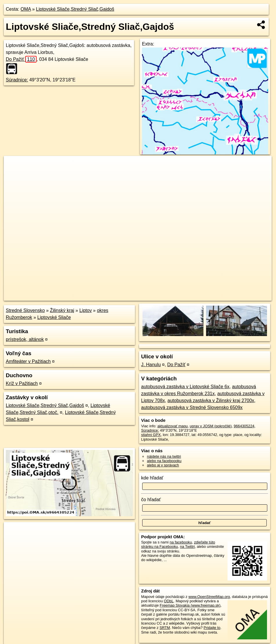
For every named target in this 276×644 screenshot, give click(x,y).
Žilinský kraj (62, 310)
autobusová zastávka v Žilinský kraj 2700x (211, 401)
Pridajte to (212, 628)
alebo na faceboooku (164, 461)
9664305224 (244, 426)
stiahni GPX (151, 435)
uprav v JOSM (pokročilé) (211, 426)
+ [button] (14, 166)
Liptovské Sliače (54, 317)
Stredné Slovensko (25, 310)
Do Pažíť (21, 59)
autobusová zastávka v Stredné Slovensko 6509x (192, 407)
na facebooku (181, 542)
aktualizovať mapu (172, 426)
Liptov (85, 310)
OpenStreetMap (172, 296)
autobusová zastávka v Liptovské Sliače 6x (185, 387)
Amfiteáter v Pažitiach (28, 361)
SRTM (165, 628)
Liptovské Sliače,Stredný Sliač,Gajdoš (75, 9)
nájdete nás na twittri (164, 456)
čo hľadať (151, 500)
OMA (26, 9)
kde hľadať (152, 478)
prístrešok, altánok (25, 339)
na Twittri (187, 547)
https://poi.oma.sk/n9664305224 (245, 296)
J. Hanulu (151, 365)
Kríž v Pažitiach (22, 383)
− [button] (14, 175)
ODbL (169, 601)
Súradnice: (17, 80)
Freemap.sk (201, 296)
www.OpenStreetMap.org (209, 597)
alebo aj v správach (163, 465)
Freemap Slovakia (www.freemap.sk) (190, 605)
